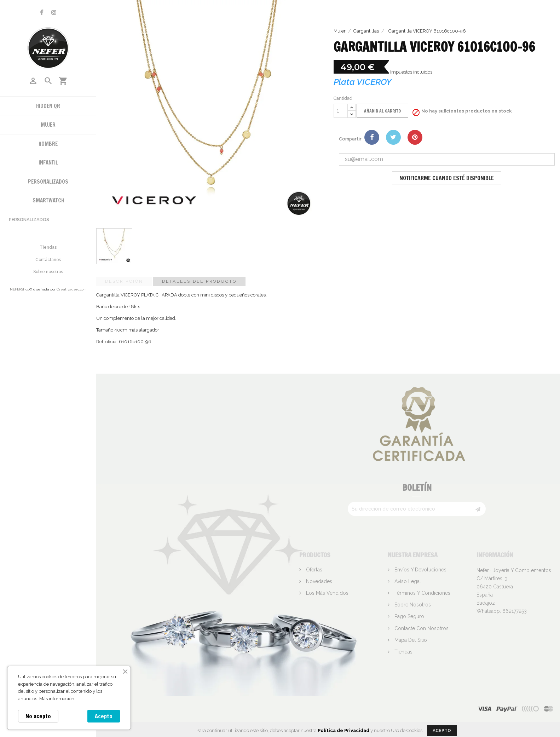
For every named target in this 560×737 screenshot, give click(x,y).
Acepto (104, 716)
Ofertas (313, 570)
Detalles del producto (199, 281)
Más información (57, 699)
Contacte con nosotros (421, 628)
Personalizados (29, 220)
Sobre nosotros (48, 272)
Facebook (42, 13)
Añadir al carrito (382, 111)
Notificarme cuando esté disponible (447, 178)
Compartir (372, 137)
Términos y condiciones (422, 593)
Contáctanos (48, 260)
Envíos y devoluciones (420, 570)
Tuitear (393, 137)
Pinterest (415, 137)
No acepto (38, 716)
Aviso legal (407, 581)
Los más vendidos (327, 593)
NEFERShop (20, 289)
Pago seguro (409, 616)
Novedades (318, 581)
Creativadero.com (72, 289)
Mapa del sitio (410, 640)
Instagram (54, 13)
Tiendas (48, 247)
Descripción (124, 281)
